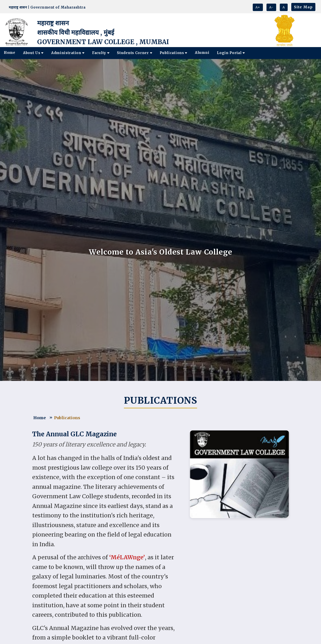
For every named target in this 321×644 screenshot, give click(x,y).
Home (10, 53)
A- (271, 7)
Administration (68, 53)
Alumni (202, 53)
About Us (33, 53)
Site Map (303, 7)
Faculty (101, 53)
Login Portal (231, 53)
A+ (258, 7)
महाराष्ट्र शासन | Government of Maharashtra (46, 7)
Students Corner (134, 53)
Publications (173, 53)
